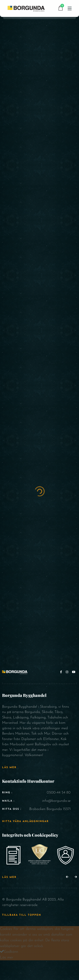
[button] (67, 877)
